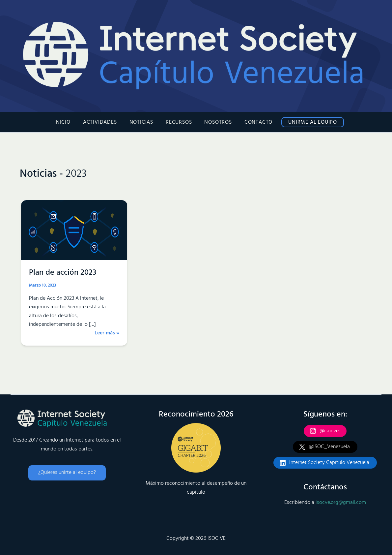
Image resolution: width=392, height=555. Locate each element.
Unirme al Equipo (307, 122)
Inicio (68, 122)
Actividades (104, 122)
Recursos (179, 122)
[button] (67, 473)
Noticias (143, 122)
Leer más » (107, 333)
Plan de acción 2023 (63, 273)
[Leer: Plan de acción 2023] (74, 230)
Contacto (254, 122)
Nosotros (216, 122)
